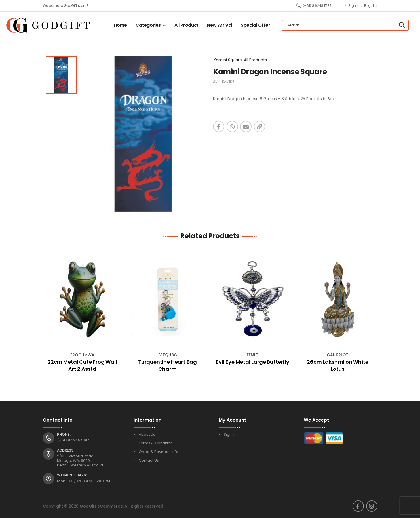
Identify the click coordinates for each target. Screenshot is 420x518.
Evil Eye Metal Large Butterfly (253, 362)
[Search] (402, 25)
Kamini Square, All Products (240, 60)
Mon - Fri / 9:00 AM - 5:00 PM (84, 481)
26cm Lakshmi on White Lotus (337, 365)
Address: (66, 450)
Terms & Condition (156, 443)
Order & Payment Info (159, 452)
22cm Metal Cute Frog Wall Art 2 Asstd (82, 365)
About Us (147, 434)
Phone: (64, 435)
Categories (148, 25)
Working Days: (72, 475)
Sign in (352, 6)
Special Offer (255, 25)
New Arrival (220, 25)
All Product (186, 25)
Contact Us (149, 460)
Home (120, 25)
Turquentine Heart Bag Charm (167, 365)
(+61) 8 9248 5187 (314, 6)
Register (371, 6)
